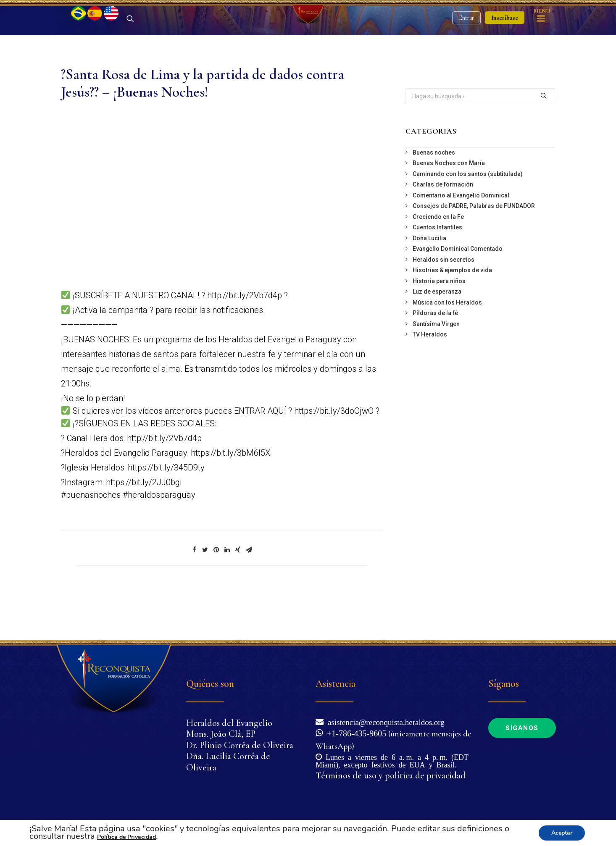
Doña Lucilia (429, 282)
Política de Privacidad (126, 837)
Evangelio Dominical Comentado (458, 293)
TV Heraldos (430, 378)
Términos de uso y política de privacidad (391, 775)
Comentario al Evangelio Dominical (461, 239)
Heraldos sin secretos (444, 304)
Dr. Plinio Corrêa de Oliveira (240, 745)
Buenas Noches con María (449, 207)
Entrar (466, 40)
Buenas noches (434, 197)
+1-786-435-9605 (354, 733)
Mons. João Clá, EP (221, 734)
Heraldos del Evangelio (229, 723)
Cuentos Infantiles (437, 271)
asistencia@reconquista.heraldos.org (384, 721)
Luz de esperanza (437, 336)
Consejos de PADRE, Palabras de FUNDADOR (474, 250)
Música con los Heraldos (447, 347)
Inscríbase (505, 40)
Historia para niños (439, 325)
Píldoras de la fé (435, 357)
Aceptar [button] (562, 833)
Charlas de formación (443, 229)
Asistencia (336, 684)
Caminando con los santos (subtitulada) (468, 218)
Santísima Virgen (436, 368)
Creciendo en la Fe (438, 261)
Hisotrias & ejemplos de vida (452, 314)
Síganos (522, 728)
